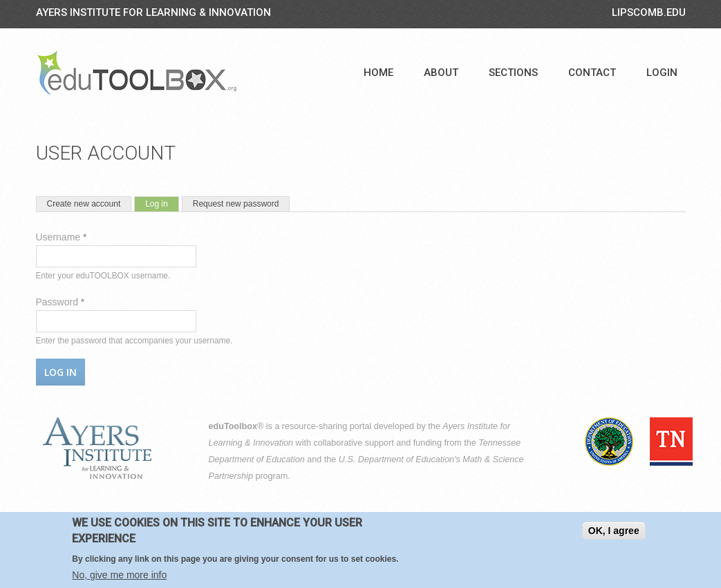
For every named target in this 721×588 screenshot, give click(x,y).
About (441, 73)
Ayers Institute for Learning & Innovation (153, 12)
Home (378, 73)
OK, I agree (614, 533)
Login (662, 73)
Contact (592, 73)
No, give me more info (119, 578)
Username (62, 237)
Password (60, 302)
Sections (513, 73)
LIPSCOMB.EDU (649, 12)
